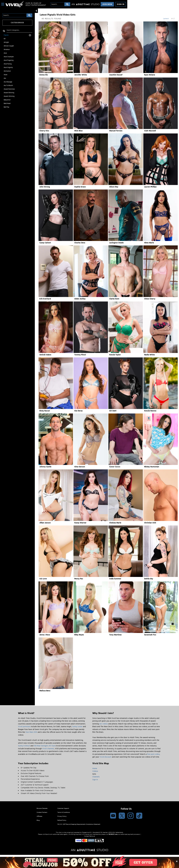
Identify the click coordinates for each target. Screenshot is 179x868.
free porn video (153, 754)
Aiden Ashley (80, 299)
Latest (166, 19)
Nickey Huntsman (152, 467)
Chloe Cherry (150, 299)
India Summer (115, 579)
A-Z (173, 19)
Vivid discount (105, 757)
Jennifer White (81, 75)
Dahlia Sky (149, 579)
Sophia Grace (80, 187)
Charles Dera (80, 243)
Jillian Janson (45, 523)
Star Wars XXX (31, 732)
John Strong (45, 187)
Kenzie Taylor (115, 355)
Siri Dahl (113, 411)
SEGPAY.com (113, 834)
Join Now (107, 4)
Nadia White (149, 355)
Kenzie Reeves (150, 411)
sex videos (104, 724)
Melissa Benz (45, 691)
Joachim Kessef (116, 75)
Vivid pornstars (24, 727)
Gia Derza (78, 411)
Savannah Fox (150, 635)
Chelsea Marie (115, 523)
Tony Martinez (115, 635)
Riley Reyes (79, 635)
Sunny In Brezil (24, 746)
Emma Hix (44, 75)
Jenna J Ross (45, 635)
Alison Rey (114, 187)
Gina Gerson (80, 467)
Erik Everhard (45, 299)
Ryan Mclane (150, 75)
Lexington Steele (116, 243)
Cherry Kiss (44, 131)
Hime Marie (149, 243)
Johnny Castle (45, 467)
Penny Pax (79, 579)
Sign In (121, 4)
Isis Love (43, 579)
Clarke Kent (114, 299)
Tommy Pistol (80, 355)
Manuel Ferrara (116, 131)
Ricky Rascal (45, 411)
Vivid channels (48, 749)
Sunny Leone (77, 727)
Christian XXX (150, 523)
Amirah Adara (45, 355)
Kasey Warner (80, 523)
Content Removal (90, 836)
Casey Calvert (45, 243)
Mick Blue (78, 131)
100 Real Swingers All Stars (45, 746)
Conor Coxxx (115, 467)
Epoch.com (49, 834)
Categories (17, 23)
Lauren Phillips (150, 187)
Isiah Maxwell (150, 131)
